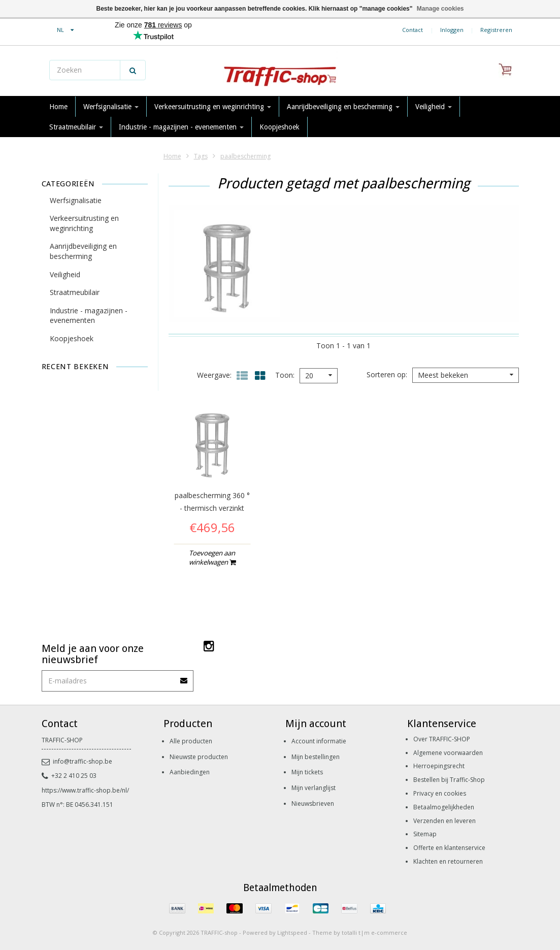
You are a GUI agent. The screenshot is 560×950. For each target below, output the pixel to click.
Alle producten (191, 741)
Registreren (496, 30)
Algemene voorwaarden (448, 753)
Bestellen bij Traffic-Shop (449, 780)
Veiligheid (434, 107)
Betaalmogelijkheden (444, 807)
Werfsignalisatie (111, 107)
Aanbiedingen (190, 772)
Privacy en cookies (440, 793)
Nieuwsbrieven (313, 804)
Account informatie (319, 741)
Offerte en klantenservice (449, 848)
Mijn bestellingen (316, 757)
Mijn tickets (307, 772)
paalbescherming (245, 156)
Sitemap (425, 834)
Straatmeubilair (76, 127)
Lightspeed (292, 932)
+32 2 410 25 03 (69, 776)
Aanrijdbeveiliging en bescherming (343, 107)
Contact (413, 30)
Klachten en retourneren (448, 861)
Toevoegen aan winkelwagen (212, 558)
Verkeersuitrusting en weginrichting (213, 107)
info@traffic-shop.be (77, 761)
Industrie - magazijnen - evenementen (181, 127)
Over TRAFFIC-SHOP (442, 739)
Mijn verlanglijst (314, 788)
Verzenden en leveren (444, 821)
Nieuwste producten (199, 757)
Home (58, 107)
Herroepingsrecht (439, 766)
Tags (201, 156)
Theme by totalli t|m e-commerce (360, 932)
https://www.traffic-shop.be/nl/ (85, 790)
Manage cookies (440, 9)
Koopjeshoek (279, 127)
